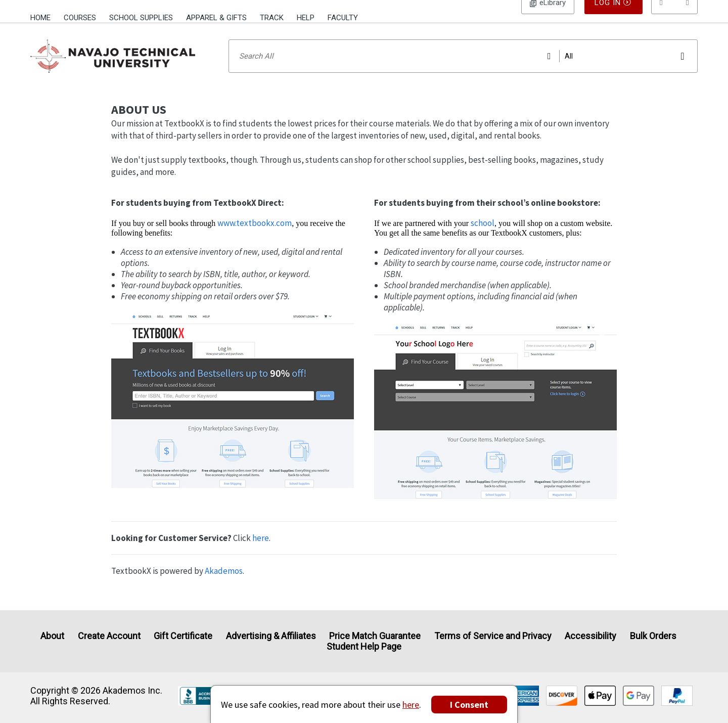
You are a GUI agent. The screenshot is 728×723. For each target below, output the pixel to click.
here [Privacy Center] (411, 705)
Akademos (224, 584)
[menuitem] (44, 17)
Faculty (343, 18)
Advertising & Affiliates (271, 636)
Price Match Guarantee (375, 636)
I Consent (469, 705)
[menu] (674, 18)
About (52, 636)
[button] (674, 18)
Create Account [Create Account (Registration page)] (109, 636)
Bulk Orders (653, 636)
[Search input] (463, 69)
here (261, 551)
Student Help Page (364, 647)
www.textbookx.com (255, 236)
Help (306, 18)
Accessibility (590, 636)
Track (272, 18)
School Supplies (141, 18)
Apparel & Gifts (216, 18)
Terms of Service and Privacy (493, 636)
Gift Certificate (183, 636)
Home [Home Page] (40, 18)
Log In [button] (548, 18)
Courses (80, 18)
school (483, 236)
